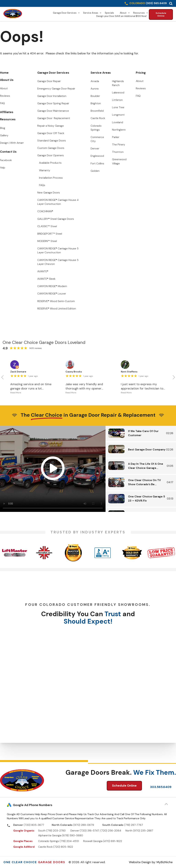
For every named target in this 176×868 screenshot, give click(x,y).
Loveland (118, 122)
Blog (3, 128)
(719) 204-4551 (69, 841)
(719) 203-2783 (56, 831)
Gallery (4, 135)
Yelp (3, 168)
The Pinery (119, 145)
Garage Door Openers (51, 155)
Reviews (5, 96)
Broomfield (97, 111)
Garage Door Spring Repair (53, 103)
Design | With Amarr (12, 143)
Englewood (97, 156)
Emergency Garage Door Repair (56, 89)
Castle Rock (98, 118)
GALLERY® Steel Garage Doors (56, 219)
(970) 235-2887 (143, 831)
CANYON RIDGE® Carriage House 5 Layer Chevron (58, 262)
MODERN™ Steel (47, 241)
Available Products (50, 163)
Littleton (117, 100)
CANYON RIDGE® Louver (52, 294)
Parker (116, 137)
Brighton (96, 103)
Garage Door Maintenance (53, 111)
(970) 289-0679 (84, 825)
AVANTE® (43, 271)
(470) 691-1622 (113, 841)
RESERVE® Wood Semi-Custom (56, 301)
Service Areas (92, 13)
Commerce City (98, 139)
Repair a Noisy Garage (51, 126)
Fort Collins (97, 164)
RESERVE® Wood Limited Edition (57, 309)
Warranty (45, 170)
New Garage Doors (49, 193)
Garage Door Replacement (54, 118)
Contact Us (8, 152)
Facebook (6, 160)
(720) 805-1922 (63, 847)
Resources (141, 13)
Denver (95, 149)
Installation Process (51, 178)
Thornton (118, 152)
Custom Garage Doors (51, 148)
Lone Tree (118, 107)
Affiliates (7, 112)
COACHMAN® (45, 211)
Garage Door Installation (52, 96)
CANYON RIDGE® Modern (52, 286)
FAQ (2, 103)
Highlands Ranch (118, 83)
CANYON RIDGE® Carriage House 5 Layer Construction (58, 251)
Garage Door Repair (49, 81)
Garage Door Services (66, 13)
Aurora (95, 89)
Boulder (95, 96)
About (125, 13)
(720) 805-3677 (34, 825)
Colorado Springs (96, 128)
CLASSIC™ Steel (47, 226)
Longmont (118, 115)
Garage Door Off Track (51, 133)
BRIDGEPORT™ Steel (50, 234)
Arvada (95, 81)
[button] (171, 3)
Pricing (141, 73)
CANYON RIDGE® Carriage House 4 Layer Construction (58, 202)
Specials (109, 13)
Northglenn (119, 130)
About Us (7, 80)
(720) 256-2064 (111, 831)
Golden (95, 171)
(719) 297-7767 (134, 825)
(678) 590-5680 (73, 835)
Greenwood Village (120, 161)
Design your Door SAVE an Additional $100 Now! (121, 16)
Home (4, 73)
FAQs (42, 185)
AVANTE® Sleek (46, 279)
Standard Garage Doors (52, 141)
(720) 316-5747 (89, 831)
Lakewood (118, 93)
